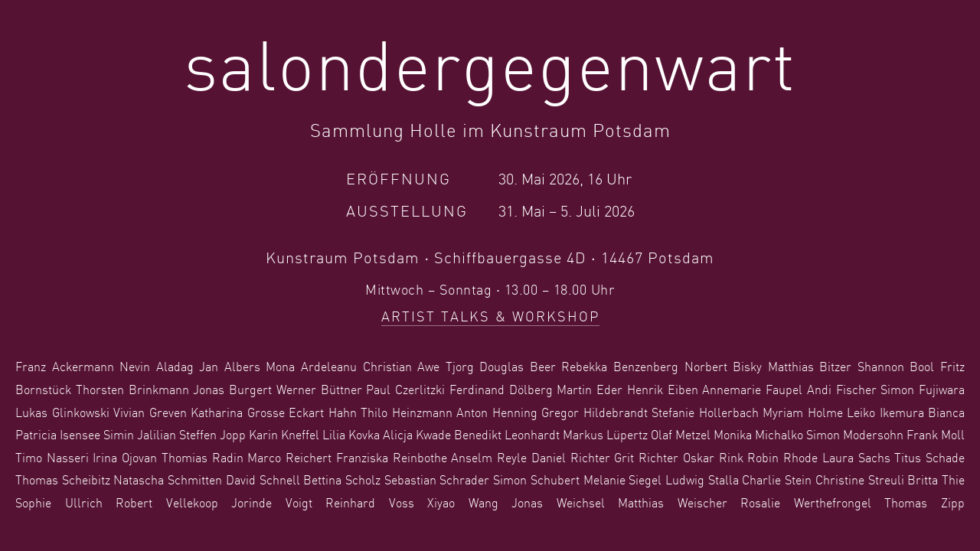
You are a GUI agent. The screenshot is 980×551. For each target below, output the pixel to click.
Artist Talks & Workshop (490, 318)
